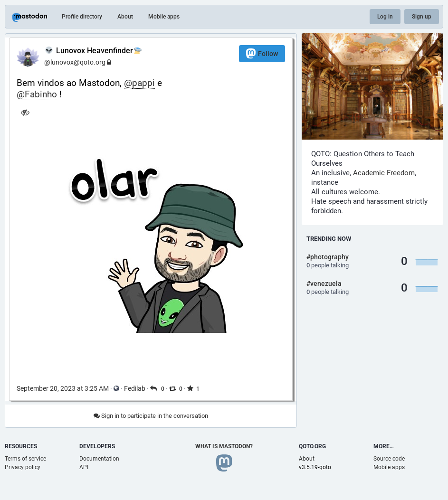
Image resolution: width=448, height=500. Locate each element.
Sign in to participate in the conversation (151, 416)
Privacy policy (23, 467)
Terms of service (25, 459)
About (125, 17)
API (84, 467)
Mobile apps (164, 17)
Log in (385, 17)
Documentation (99, 459)
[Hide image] (25, 112)
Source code (389, 459)
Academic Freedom (384, 173)
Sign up (422, 17)
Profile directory (82, 17)
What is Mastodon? (224, 446)
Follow (262, 53)
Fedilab (135, 388)
